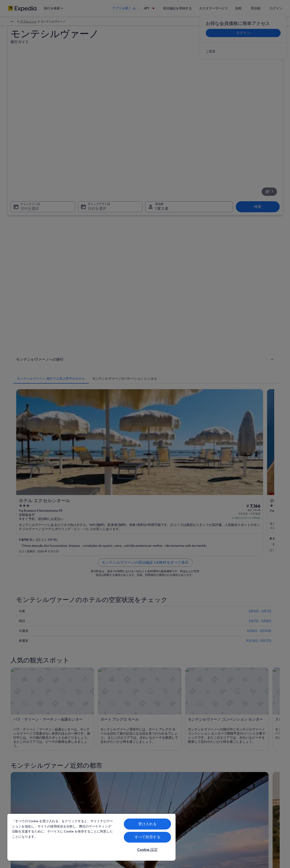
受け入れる (148, 824)
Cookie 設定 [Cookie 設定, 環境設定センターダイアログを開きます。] (147, 850)
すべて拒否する (148, 837)
